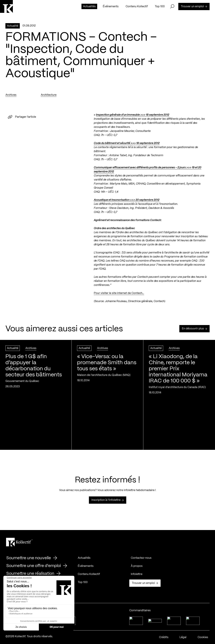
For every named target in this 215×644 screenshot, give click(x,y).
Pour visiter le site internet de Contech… (119, 293)
